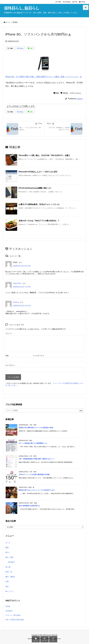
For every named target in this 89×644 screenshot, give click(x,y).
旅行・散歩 (10, 557)
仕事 (7, 582)
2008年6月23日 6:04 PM (22, 266)
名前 (7, 356)
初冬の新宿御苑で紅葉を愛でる (29, 506)
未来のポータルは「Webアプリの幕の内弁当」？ (39, 221)
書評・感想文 (10, 577)
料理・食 (9, 572)
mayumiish (17, 283)
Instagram (9, 611)
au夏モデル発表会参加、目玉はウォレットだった (39, 204)
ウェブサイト (10, 365)
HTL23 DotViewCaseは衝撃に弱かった (35, 188)
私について (10, 591)
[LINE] (30, 48)
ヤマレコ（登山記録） (14, 615)
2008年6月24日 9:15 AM (22, 306)
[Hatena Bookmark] (20, 48)
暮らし (8, 552)
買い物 (8, 567)
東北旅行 (11, 562)
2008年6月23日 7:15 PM (22, 287)
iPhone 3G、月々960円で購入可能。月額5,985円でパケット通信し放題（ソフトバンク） (42, 77)
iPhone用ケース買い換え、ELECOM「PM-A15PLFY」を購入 (44, 155)
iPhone (65, 93)
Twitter (8, 606)
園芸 (7, 548)
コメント (9, 333)
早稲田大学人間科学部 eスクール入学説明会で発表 (36, 428)
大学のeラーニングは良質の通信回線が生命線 (34, 474)
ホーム (8, 22)
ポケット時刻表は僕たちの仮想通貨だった (33, 443)
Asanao (80, 99)
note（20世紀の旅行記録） (15, 620)
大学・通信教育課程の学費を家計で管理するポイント (37, 459)
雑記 (16, 22)
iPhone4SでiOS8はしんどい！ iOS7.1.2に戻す (38, 172)
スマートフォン (75, 93)
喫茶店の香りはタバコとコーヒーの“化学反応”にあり (37, 490)
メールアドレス (38, 356)
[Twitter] (10, 48)
